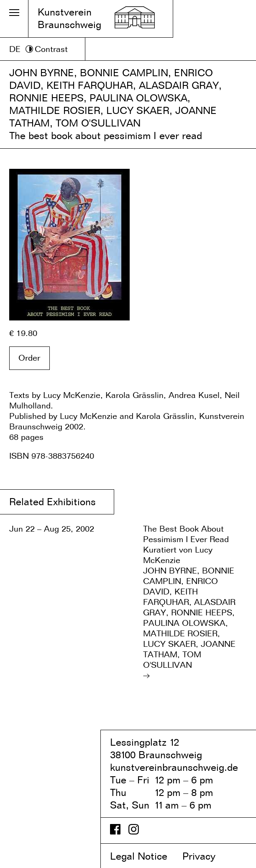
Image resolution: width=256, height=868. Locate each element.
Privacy (206, 856)
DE (15, 49)
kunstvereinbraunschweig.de (174, 767)
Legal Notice (145, 856)
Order (29, 358)
